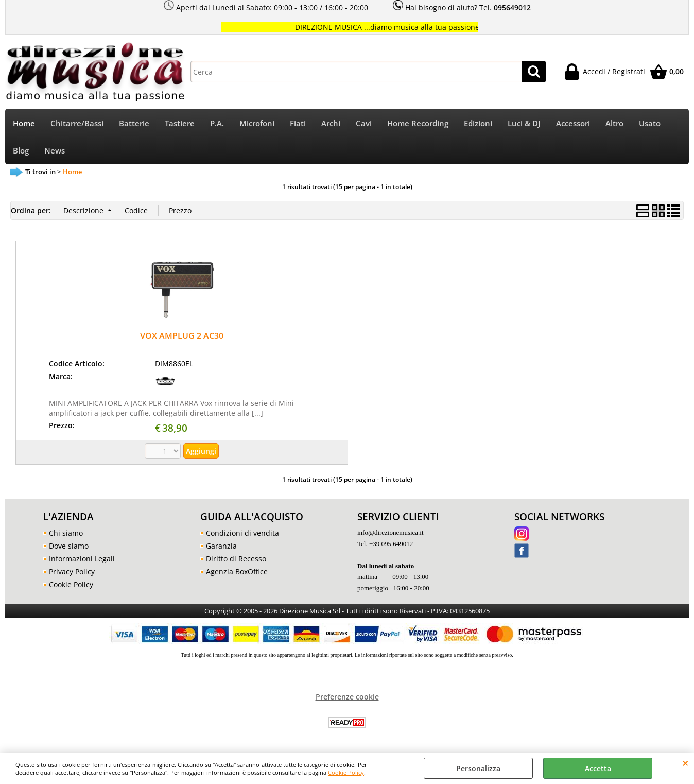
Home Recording (418, 123)
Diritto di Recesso (236, 559)
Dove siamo (69, 546)
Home (24, 123)
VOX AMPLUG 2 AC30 (182, 336)
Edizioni (478, 123)
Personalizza (478, 768)
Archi (331, 123)
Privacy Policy (72, 572)
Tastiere (180, 123)
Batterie (134, 123)
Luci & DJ (524, 123)
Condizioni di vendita (242, 533)
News (55, 151)
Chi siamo (66, 533)
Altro (614, 123)
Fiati (298, 123)
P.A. (217, 123)
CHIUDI (686, 763)
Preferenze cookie (347, 697)
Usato (650, 123)
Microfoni (257, 123)
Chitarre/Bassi (77, 123)
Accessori (573, 123)
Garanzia (221, 546)
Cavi (364, 123)
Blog (21, 151)
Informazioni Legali (82, 559)
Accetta (598, 768)
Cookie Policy (346, 772)
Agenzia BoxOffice (237, 572)
